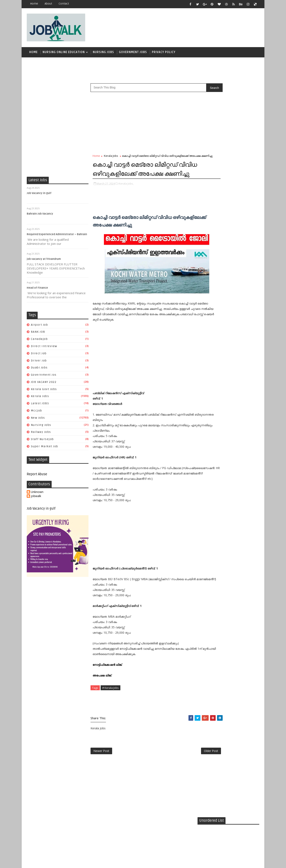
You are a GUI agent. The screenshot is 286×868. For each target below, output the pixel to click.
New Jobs (38, 420)
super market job (45, 448)
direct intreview (44, 348)
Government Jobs (133, 53)
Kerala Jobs (40, 398)
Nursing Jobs (103, 53)
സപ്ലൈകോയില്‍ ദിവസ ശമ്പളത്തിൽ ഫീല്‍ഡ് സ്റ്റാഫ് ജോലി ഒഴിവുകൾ (236, 254)
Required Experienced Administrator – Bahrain (57, 236)
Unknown (37, 494)
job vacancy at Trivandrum (44, 261)
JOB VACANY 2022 (44, 384)
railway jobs (41, 434)
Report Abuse (37, 476)
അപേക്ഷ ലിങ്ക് (102, 704)
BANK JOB (38, 334)
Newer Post (101, 780)
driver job (39, 362)
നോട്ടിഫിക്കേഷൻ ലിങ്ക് (108, 693)
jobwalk (36, 498)
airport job (40, 327)
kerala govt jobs (44, 391)
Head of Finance (37, 290)
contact (64, 4)
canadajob (39, 341)
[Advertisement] (184, 26)
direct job (39, 355)
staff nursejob (42, 441)
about (48, 4)
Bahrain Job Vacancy (40, 216)
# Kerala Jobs (110, 716)
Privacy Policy (164, 53)
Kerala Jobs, (126, 198)
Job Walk (48, 862)
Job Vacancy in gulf (39, 195)
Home (34, 4)
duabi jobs (39, 370)
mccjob (37, 413)
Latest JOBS (40, 405)
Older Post (184, 780)
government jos (44, 377)
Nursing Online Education (64, 53)
